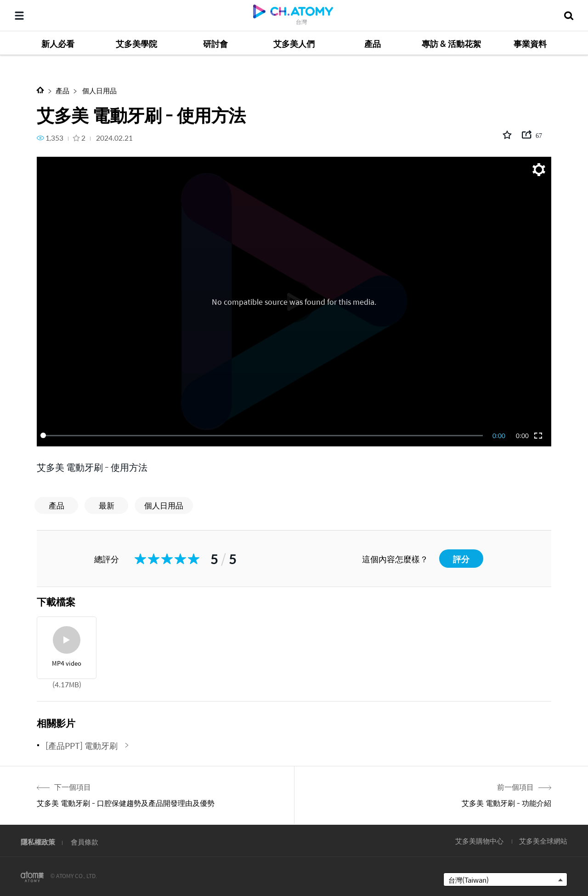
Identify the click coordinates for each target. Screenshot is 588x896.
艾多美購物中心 (479, 841)
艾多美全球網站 (543, 841)
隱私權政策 (38, 842)
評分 (461, 559)
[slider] (263, 435)
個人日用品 (99, 90)
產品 (62, 90)
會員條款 (85, 842)
